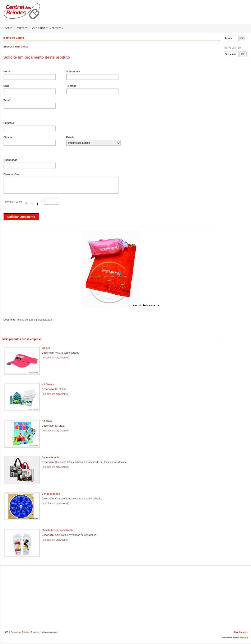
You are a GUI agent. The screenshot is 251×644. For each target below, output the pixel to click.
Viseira (46, 348)
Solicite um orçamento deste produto (37, 57)
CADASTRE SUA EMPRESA (48, 28)
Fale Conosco (241, 632)
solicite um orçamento (55, 358)
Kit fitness (48, 384)
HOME (8, 28)
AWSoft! (244, 638)
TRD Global (22, 47)
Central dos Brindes (20, 632)
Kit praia (47, 421)
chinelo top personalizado (57, 530)
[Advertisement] (237, 87)
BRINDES (22, 28)
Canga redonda (51, 494)
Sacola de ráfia (51, 457)
